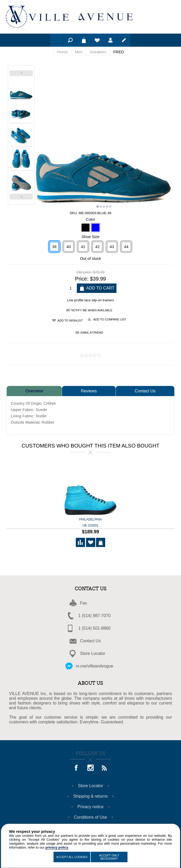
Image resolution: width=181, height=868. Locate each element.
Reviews (89, 390)
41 (83, 246)
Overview (34, 390)
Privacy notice (91, 806)
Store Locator (93, 653)
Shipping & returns (91, 796)
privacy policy (57, 847)
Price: (82, 278)
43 (112, 246)
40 (69, 246)
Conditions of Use (91, 817)
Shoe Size (91, 236)
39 (54, 246)
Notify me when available (92, 310)
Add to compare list (110, 319)
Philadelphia (91, 522)
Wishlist (97, 40)
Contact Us (145, 390)
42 (97, 246)
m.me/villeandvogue (94, 666)
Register (124, 40)
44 (126, 246)
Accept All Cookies (72, 857)
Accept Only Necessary (109, 857)
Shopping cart (84, 40)
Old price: (84, 272)
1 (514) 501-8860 (95, 628)
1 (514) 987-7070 (95, 615)
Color (91, 219)
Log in (110, 40)
